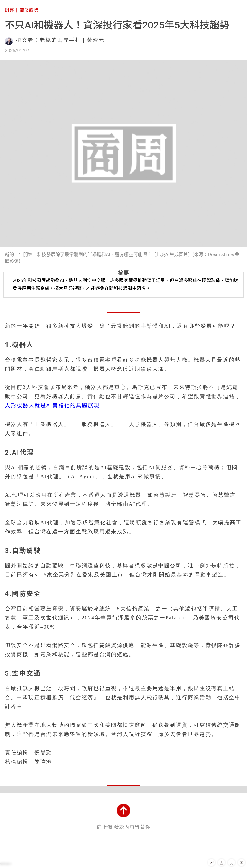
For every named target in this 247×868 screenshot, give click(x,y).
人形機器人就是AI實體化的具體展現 (52, 406)
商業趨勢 (29, 10)
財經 (10, 10)
